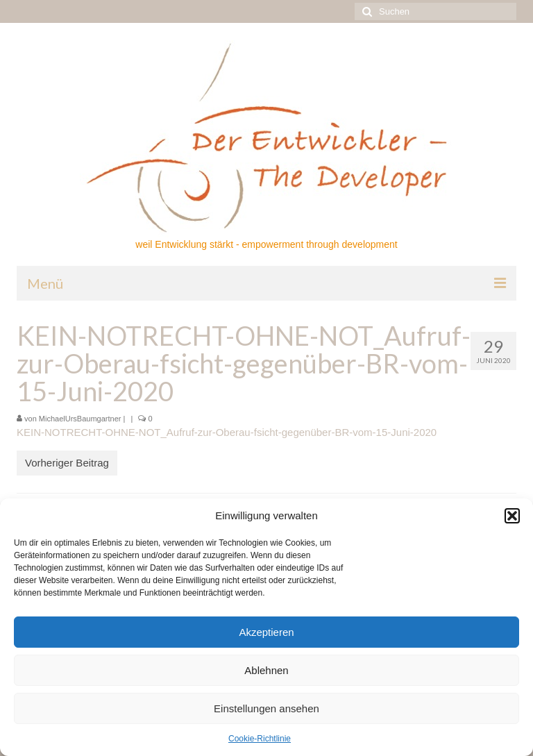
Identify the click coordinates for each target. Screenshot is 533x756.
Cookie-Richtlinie (260, 739)
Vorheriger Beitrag (67, 463)
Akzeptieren (266, 632)
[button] (512, 516)
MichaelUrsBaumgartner (80, 419)
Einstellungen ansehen (266, 708)
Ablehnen (266, 670)
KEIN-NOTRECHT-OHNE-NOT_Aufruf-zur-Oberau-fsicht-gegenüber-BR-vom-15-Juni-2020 (227, 432)
